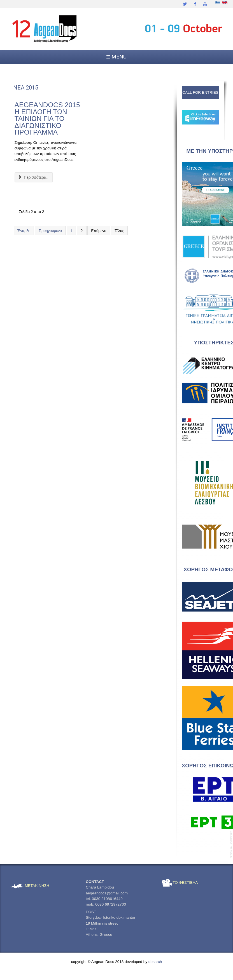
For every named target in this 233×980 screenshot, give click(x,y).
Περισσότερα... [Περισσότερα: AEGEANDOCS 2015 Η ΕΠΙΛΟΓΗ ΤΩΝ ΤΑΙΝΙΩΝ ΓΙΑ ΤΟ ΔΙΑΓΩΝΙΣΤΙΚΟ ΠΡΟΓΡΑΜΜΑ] (34, 177)
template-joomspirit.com (232, 845)
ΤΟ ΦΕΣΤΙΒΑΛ (180, 883)
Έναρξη (24, 231)
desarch (155, 962)
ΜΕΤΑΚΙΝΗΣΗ (30, 886)
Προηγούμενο (50, 231)
